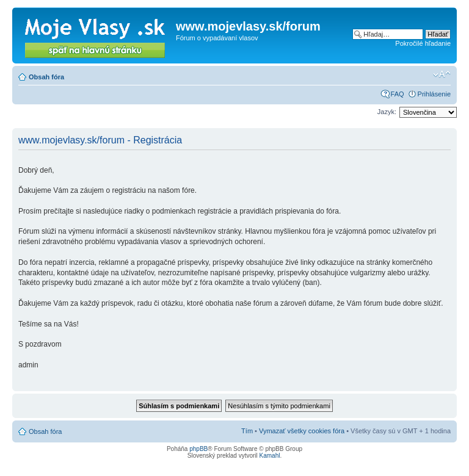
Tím (247, 431)
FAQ (398, 94)
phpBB (198, 449)
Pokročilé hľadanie (423, 43)
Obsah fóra (46, 77)
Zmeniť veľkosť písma (442, 74)
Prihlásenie (434, 94)
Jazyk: (387, 112)
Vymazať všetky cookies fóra (302, 431)
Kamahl (270, 456)
